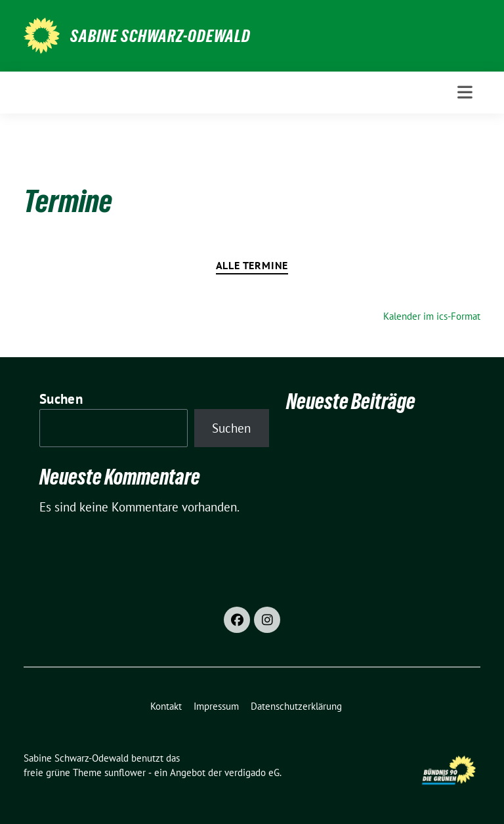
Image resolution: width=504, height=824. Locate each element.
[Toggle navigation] (465, 92)
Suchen (61, 399)
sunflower (125, 772)
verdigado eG (252, 772)
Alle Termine (252, 265)
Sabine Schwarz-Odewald (160, 36)
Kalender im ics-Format (432, 316)
